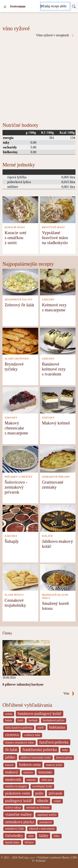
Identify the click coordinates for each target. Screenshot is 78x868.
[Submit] (74, 6)
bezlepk (33, 720)
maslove (28, 772)
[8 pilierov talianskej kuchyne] (26, 657)
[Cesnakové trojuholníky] (20, 577)
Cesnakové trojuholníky (15, 603)
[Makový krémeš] (58, 400)
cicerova (12, 735)
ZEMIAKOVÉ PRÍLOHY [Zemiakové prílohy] (56, 477)
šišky (57, 836)
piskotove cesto (18, 793)
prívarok (55, 793)
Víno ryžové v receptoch (55, 35)
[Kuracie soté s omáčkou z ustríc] (20, 209)
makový (12, 772)
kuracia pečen (64, 757)
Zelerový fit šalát (19, 305)
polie (39, 793)
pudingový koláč (19, 801)
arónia (9, 714)
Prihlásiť (41, 861)
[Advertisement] (39, 78)
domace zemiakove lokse (20, 743)
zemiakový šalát (14, 829)
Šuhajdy (12, 541)
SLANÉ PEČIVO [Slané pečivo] (14, 595)
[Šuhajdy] (20, 518)
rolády (57, 801)
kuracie (9, 765)
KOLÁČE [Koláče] (47, 536)
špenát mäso (12, 842)
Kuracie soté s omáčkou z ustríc (15, 238)
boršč (41, 728)
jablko (10, 757)
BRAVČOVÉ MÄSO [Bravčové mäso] (53, 227)
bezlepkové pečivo (54, 720)
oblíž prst (47, 780)
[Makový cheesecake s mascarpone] (20, 400)
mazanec (45, 772)
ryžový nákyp (13, 807)
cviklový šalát (32, 735)
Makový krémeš (56, 423)
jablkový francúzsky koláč (36, 757)
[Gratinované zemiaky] (58, 459)
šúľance (29, 842)
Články (7, 633)
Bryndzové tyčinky (14, 366)
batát (20, 720)
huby (65, 750)
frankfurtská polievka (40, 750)
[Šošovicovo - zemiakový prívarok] (20, 459)
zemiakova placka (20, 822)
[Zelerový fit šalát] (20, 282)
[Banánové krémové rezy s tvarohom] (58, 341)
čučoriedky (14, 836)
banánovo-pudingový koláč (39, 713)
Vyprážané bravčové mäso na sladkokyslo (55, 238)
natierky (31, 780)
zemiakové (46, 822)
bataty (9, 720)
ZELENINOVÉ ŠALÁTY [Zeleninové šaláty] (19, 300)
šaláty (44, 836)
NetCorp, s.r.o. (27, 858)
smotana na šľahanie (38, 807)
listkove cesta (30, 765)
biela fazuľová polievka (19, 728)
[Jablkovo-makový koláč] (58, 518)
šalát (31, 836)
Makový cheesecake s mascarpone (16, 428)
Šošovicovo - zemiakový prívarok (16, 487)
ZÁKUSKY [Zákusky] (48, 300)
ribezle (43, 801)
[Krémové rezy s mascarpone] (58, 282)
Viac (69, 693)
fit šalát (11, 750)
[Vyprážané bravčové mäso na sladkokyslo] (58, 209)
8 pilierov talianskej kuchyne (23, 684)
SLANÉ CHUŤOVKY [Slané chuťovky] (17, 359)
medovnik (13, 779)
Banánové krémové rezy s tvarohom (54, 369)
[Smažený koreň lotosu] (58, 577)
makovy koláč (54, 765)
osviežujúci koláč (42, 786)
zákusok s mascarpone (42, 829)
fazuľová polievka (54, 742)
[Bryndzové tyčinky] (20, 341)
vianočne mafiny (19, 814)
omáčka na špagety (16, 786)
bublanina (57, 727)
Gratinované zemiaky (53, 485)
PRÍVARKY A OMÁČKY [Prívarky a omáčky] (19, 477)
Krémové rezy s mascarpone (54, 307)
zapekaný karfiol (47, 815)
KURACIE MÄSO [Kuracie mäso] (15, 227)
